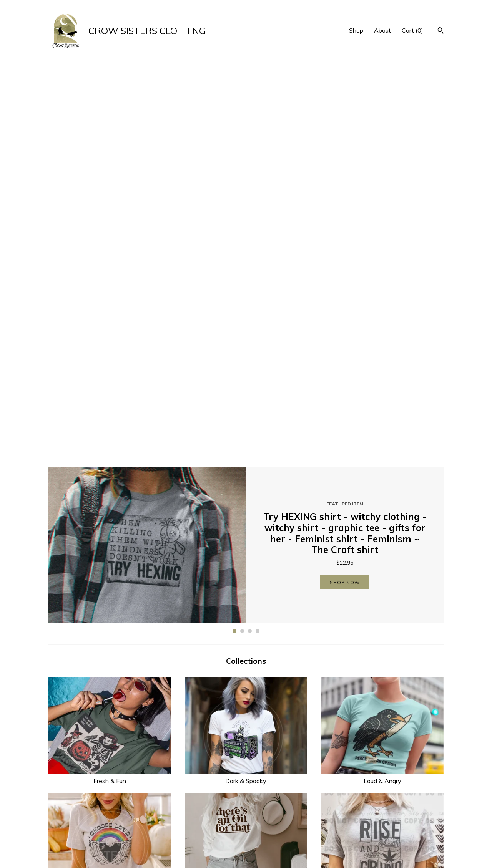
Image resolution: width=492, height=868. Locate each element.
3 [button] (250, 239)
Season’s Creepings (382, 615)
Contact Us (165, 850)
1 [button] (234, 239)
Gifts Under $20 (382, 731)
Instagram (266, 832)
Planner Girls (110, 731)
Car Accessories (246, 731)
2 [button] (242, 239)
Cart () (412, 30)
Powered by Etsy (376, 841)
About (382, 30)
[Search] (441, 31)
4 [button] (258, 239)
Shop (356, 30)
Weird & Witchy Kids (110, 615)
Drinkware (246, 615)
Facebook (265, 822)
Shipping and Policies (178, 841)
